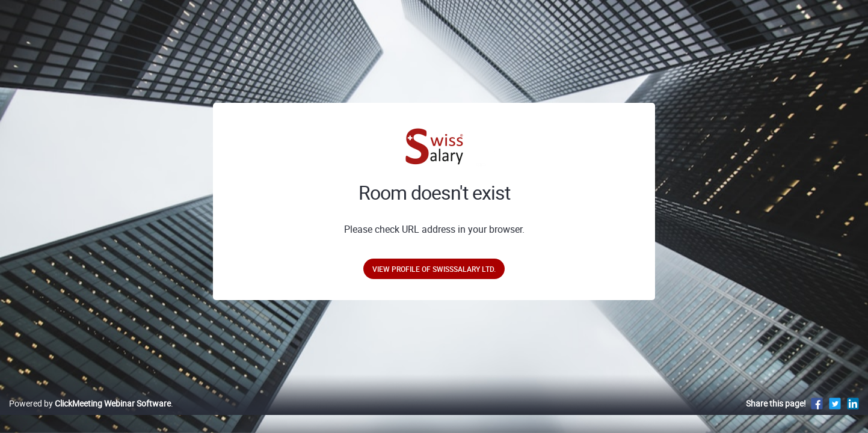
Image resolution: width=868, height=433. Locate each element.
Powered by (90, 416)
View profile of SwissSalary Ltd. (434, 269)
